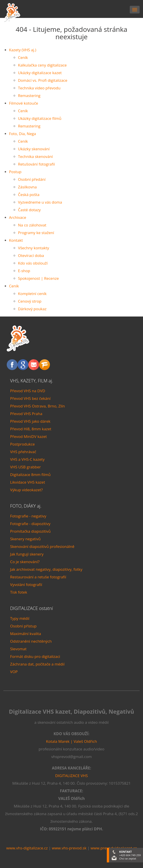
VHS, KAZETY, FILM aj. (32, 381)
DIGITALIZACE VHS (72, 776)
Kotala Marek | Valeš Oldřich (71, 741)
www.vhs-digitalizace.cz (27, 848)
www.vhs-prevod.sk (69, 848)
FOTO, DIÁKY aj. (26, 506)
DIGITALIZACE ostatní (31, 608)
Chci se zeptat (128, 858)
